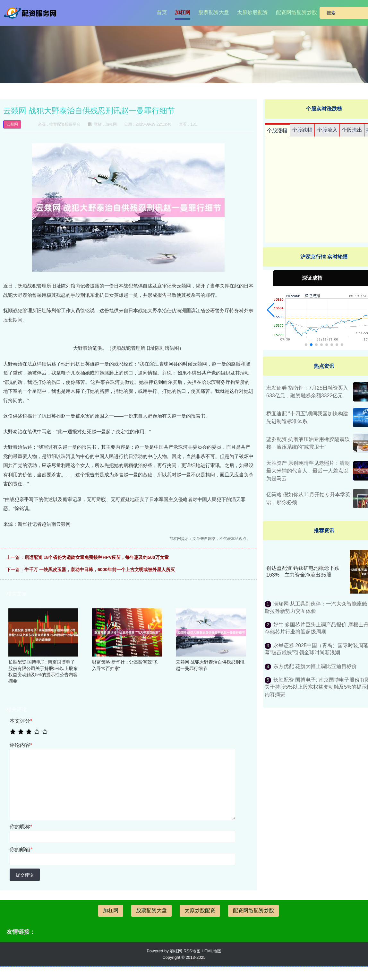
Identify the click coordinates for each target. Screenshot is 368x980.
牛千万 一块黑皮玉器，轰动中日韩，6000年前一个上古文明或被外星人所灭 (100, 569)
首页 (162, 12)
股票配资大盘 (214, 12)
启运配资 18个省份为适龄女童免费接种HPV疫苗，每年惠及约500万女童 (97, 557)
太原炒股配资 (252, 12)
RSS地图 (192, 951)
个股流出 (352, 130)
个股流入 (327, 130)
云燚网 (12, 124)
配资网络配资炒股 (296, 12)
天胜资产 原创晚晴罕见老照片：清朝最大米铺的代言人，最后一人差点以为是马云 (308, 471)
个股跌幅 (302, 130)
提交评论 (25, 875)
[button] (271, 310)
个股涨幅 (277, 131)
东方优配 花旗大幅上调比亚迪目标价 (315, 666)
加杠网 (183, 12)
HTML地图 (211, 951)
